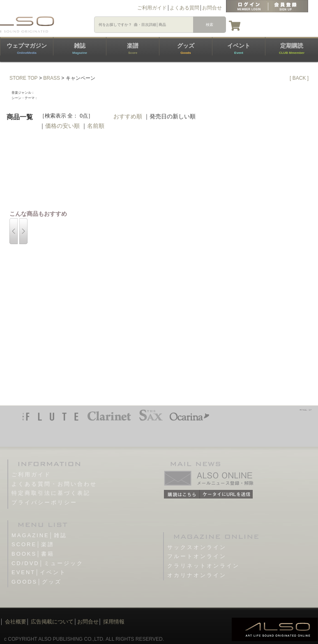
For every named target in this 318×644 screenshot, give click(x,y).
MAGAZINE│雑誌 (39, 535)
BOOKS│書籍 (33, 554)
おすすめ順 (128, 116)
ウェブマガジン (27, 48)
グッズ (186, 48)
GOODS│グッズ (37, 582)
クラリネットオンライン (203, 566)
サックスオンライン (197, 547)
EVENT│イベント (39, 572)
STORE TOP (24, 78)
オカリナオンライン (197, 575)
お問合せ (212, 8)
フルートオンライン (197, 556)
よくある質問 (184, 8)
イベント (239, 48)
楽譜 (133, 48)
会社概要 (16, 622)
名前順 (96, 126)
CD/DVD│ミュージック (47, 563)
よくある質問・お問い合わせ (54, 484)
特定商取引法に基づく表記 (51, 493)
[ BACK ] (299, 78)
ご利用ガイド (152, 8)
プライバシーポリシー (44, 502)
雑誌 (80, 48)
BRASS (52, 78)
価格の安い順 (62, 126)
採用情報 (114, 622)
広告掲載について (52, 622)
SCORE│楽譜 (33, 544)
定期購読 (292, 48)
